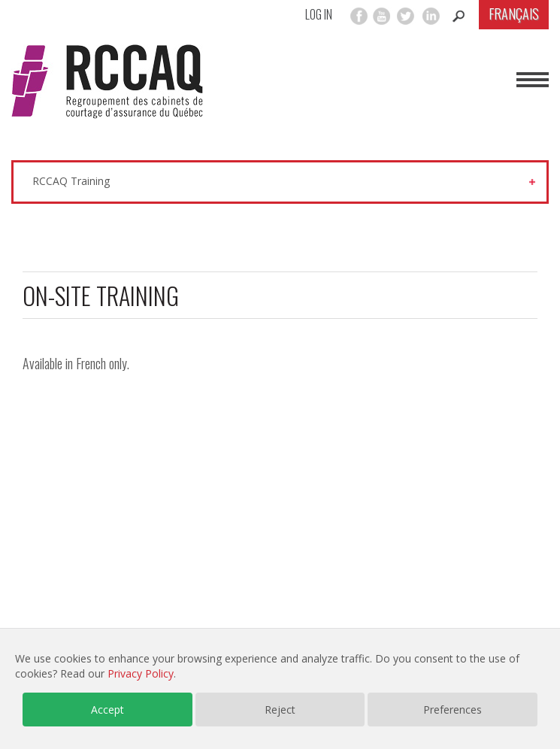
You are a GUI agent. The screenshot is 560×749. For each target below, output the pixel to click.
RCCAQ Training (71, 181)
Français (514, 14)
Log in (319, 15)
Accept (107, 710)
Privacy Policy (141, 673)
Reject (280, 710)
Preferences (453, 710)
